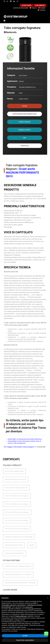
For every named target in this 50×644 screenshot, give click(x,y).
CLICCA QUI (41, 447)
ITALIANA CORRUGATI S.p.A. (27, 87)
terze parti (31, 609)
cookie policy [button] (29, 607)
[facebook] (4, 1)
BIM (25, 138)
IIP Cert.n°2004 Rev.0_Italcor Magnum (17, 496)
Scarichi (21, 81)
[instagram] (17, 1)
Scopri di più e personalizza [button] (25, 640)
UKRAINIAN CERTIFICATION (14, 545)
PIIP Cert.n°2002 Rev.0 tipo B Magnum (17, 529)
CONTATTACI (25, 146)
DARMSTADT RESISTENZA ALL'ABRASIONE (19, 537)
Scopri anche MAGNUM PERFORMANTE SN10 (22, 173)
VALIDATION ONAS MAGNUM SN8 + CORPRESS (20, 583)
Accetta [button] (25, 636)
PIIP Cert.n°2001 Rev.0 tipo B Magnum (17, 521)
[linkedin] (14, 1)
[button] (48, 598)
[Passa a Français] (42, 10)
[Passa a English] (42, 8)
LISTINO (25, 106)
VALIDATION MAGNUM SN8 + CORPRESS (18, 575)
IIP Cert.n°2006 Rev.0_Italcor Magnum (17, 504)
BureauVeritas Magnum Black (14, 471)
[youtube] (11, 1)
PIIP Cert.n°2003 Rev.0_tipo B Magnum (17, 512)
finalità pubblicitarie (21, 616)
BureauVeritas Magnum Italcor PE (16, 479)
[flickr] (7, 1)
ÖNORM (32, 545)
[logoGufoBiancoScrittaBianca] (16, 16)
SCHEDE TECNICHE (25, 122)
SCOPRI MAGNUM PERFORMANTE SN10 (25, 114)
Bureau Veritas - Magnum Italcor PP (16, 488)
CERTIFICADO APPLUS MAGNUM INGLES (18, 566)
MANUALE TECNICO (25, 130)
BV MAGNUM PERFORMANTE (14, 553)
